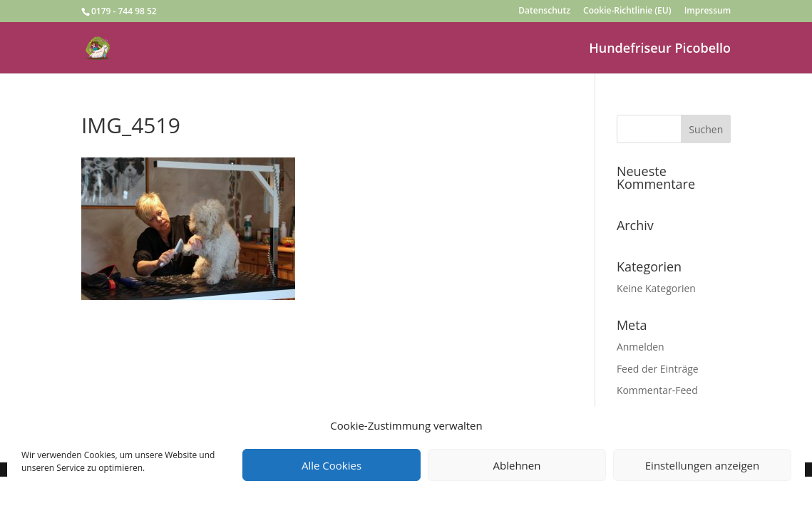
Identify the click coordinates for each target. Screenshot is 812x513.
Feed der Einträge (658, 369)
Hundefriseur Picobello (660, 50)
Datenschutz (544, 11)
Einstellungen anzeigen (702, 465)
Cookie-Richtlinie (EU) (627, 11)
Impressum (708, 11)
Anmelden (641, 347)
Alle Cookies (332, 465)
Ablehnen (517, 465)
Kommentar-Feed (657, 390)
